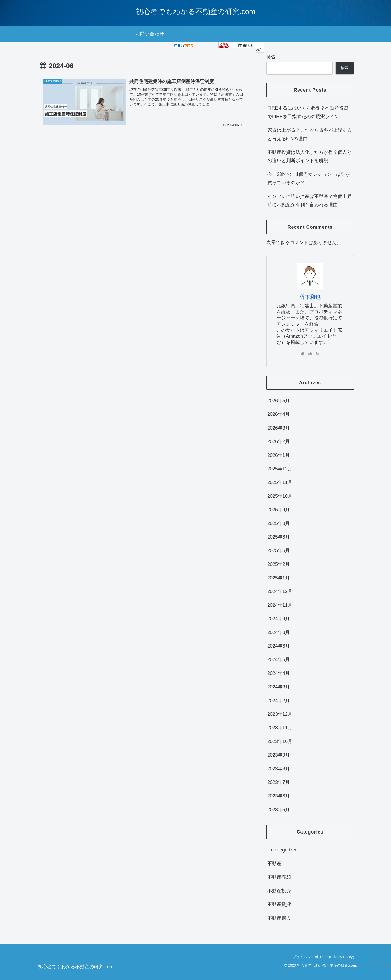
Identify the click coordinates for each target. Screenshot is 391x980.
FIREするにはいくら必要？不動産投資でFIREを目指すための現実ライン (308, 112)
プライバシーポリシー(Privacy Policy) (323, 957)
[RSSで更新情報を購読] (318, 354)
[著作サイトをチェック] (302, 354)
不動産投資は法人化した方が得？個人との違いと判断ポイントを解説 (310, 156)
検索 (271, 57)
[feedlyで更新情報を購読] (310, 354)
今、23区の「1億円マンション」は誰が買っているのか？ (309, 178)
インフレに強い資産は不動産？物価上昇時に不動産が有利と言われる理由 (310, 201)
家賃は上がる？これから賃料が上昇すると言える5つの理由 (310, 134)
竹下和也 (310, 297)
